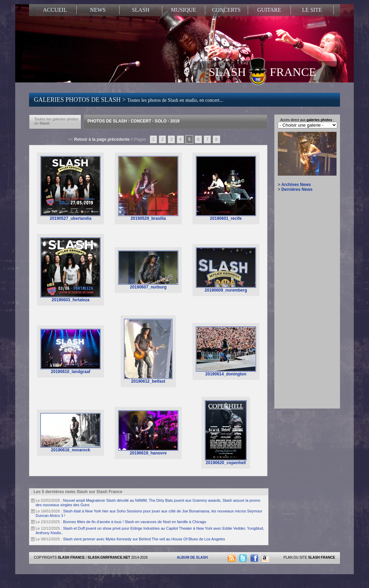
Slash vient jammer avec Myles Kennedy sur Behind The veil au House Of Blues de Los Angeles (144, 539)
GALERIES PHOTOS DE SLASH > (129, 100)
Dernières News (297, 189)
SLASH (141, 10)
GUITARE (269, 10)
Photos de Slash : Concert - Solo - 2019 (133, 121)
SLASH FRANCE (262, 71)
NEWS (98, 10)
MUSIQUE (184, 10)
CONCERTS (226, 10)
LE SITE (312, 10)
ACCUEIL (55, 10)
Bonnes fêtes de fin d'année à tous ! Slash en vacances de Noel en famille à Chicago (135, 522)
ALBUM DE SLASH (192, 557)
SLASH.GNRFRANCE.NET (109, 557)
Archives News (296, 185)
